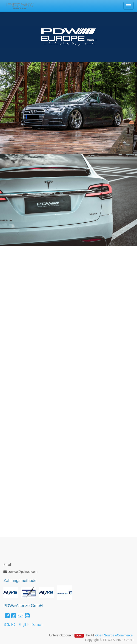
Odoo (79, 635)
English (24, 625)
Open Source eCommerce (114, 635)
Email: (8, 565)
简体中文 (10, 625)
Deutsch (37, 625)
